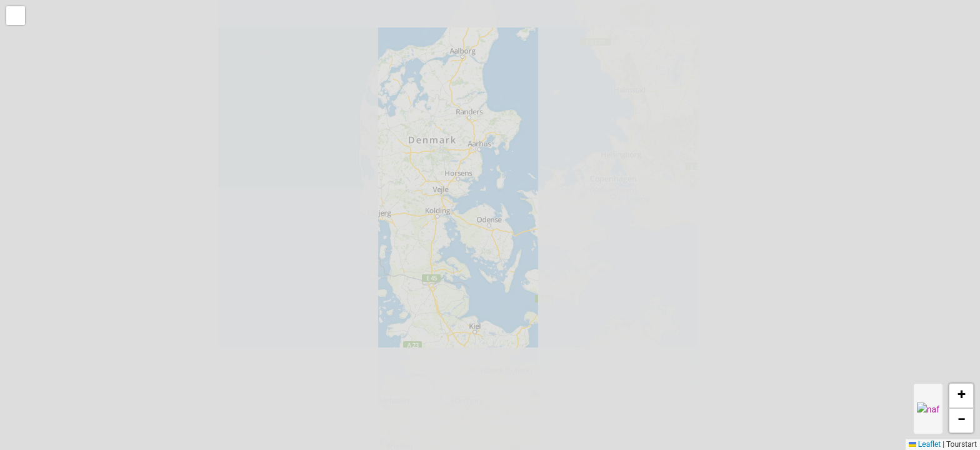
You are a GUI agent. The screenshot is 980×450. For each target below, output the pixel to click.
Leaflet (925, 444)
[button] (17, 17)
